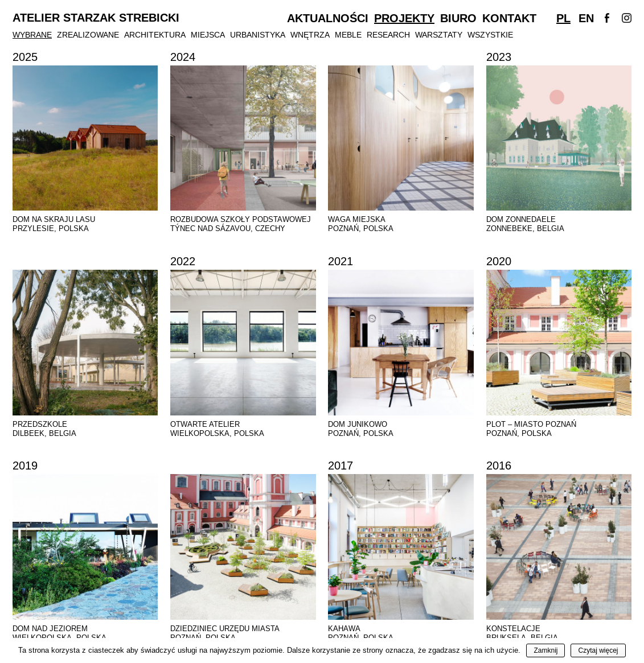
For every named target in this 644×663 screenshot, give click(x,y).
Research (388, 35)
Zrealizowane (88, 35)
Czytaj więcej (598, 650)
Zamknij (545, 650)
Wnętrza (310, 35)
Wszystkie (490, 35)
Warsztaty (439, 35)
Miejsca (208, 35)
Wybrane (32, 35)
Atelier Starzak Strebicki (96, 18)
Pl (563, 18)
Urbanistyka (258, 35)
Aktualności (328, 18)
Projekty (404, 18)
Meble (348, 35)
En (586, 18)
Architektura (155, 35)
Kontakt (509, 18)
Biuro (458, 18)
